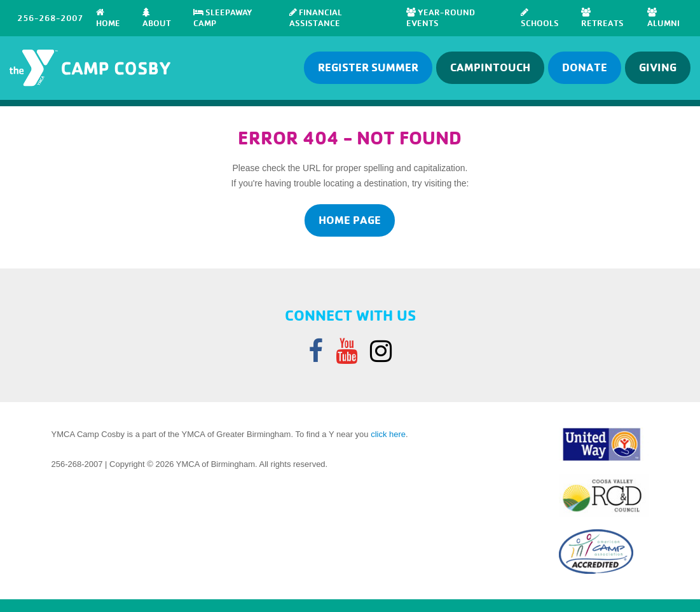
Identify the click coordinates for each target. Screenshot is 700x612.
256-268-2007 (50, 18)
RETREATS (602, 18)
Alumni (663, 18)
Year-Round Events (441, 17)
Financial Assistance (316, 17)
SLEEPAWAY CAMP (223, 17)
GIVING (658, 67)
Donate (585, 67)
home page (350, 220)
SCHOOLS (540, 18)
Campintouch (490, 67)
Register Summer (368, 67)
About (157, 18)
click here (388, 434)
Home (108, 18)
